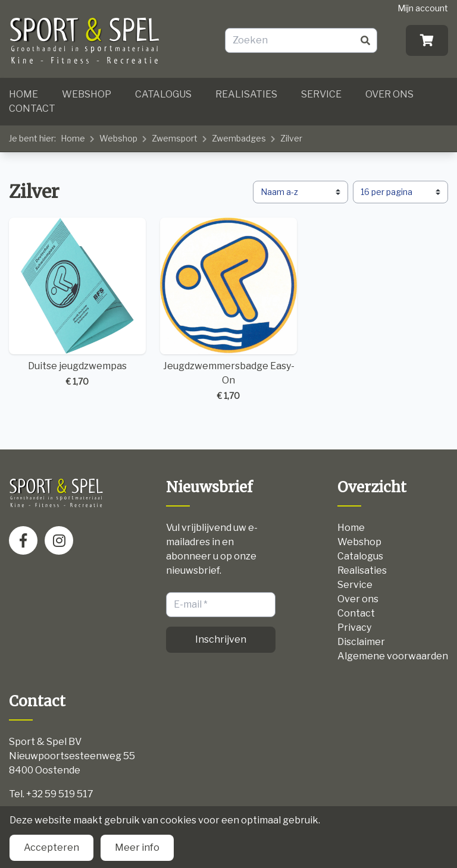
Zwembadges (239, 138)
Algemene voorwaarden (393, 656)
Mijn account (423, 8)
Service (321, 94)
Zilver (291, 138)
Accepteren (51, 847)
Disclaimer (361, 642)
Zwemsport (175, 138)
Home (24, 94)
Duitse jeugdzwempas (77, 303)
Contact (32, 108)
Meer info (137, 847)
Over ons (389, 94)
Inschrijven (221, 639)
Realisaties (246, 94)
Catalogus (163, 94)
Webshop (87, 94)
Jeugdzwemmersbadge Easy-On (228, 310)
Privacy (354, 628)
